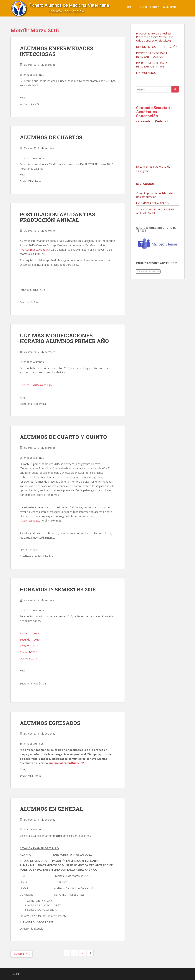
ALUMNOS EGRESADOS (50, 723)
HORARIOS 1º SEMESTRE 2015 (58, 589)
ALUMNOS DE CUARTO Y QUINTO (63, 437)
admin (17, 974)
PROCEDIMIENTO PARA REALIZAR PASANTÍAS (152, 65)
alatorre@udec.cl (31, 520)
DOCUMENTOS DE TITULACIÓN (157, 47)
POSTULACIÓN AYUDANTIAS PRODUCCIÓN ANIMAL (58, 217)
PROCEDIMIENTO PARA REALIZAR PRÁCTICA (152, 55)
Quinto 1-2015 (28, 658)
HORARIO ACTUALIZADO (152, 203)
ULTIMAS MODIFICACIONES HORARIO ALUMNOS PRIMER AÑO (64, 338)
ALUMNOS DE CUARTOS (51, 137)
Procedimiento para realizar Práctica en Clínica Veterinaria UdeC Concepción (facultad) (155, 37)
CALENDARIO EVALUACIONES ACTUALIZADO (155, 211)
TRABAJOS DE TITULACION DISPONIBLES (158, 7)
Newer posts (22, 954)
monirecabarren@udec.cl (66, 763)
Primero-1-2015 (29, 633)
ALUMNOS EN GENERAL (51, 809)
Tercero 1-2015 (29, 646)
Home (129, 7)
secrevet (50, 65)
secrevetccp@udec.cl (152, 121)
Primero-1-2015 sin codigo (36, 385)
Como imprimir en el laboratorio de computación (156, 195)
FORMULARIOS (146, 73)
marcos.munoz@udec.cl (35, 250)
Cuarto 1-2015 (28, 652)
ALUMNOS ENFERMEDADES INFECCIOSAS (56, 51)
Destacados (145, 184)
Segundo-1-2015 (30, 640)
